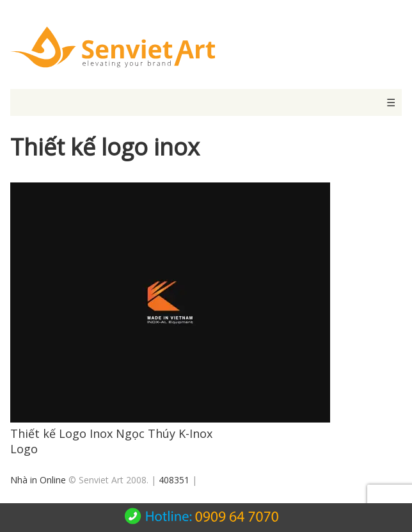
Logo (24, 449)
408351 (174, 480)
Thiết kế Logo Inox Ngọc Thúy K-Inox (111, 433)
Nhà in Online (38, 480)
